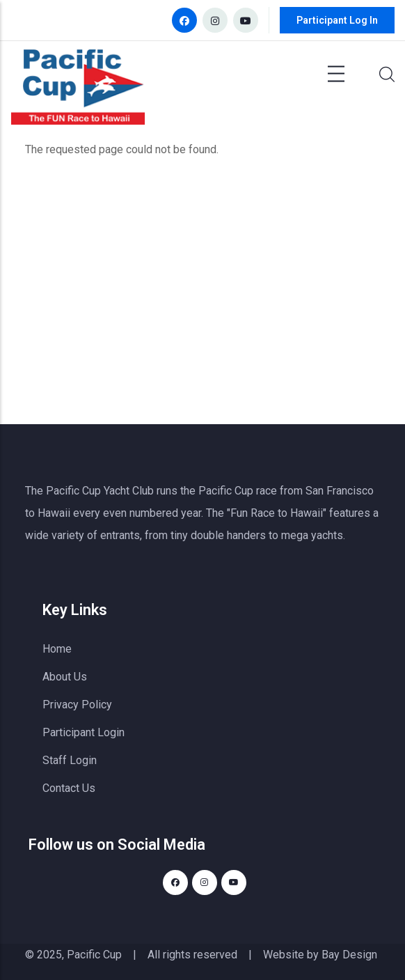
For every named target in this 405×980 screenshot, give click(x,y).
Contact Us (69, 788)
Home (57, 649)
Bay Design (349, 955)
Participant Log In (337, 20)
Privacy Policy (77, 705)
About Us (65, 677)
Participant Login (84, 732)
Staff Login (70, 760)
